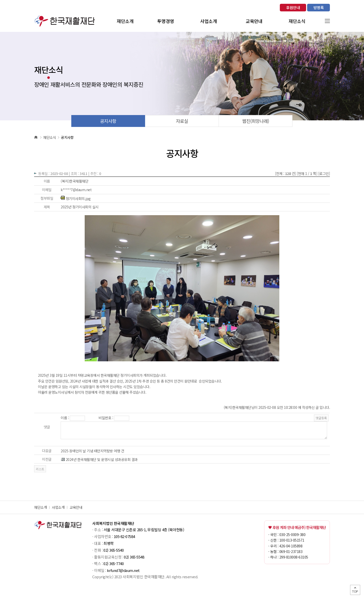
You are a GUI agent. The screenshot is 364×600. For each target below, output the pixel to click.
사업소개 (58, 507)
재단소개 (40, 507)
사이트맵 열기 (327, 21)
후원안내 (293, 7)
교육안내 (76, 507)
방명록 (319, 7)
